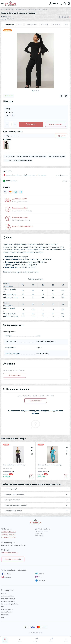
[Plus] (15, 124)
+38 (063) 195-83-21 (8, 534)
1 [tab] (33, 91)
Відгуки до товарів (7, 609)
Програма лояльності (20, 217)
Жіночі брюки (20, 9)
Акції (3, 617)
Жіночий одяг (9, 9)
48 (13, 115)
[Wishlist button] (62, 96)
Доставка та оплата (19, 199)
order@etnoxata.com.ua (10, 553)
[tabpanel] (35, 61)
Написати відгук (15, 375)
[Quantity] (11, 124)
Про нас (4, 593)
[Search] (65, 3)
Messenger (40, 580)
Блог (3, 607)
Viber (39, 577)
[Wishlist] (32, 451)
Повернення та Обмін (20, 208)
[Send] (61, 136)
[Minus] (7, 124)
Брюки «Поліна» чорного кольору (14, 465)
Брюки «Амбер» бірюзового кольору (50, 465)
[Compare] (32, 454)
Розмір (8, 109)
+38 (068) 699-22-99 (8, 537)
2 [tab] (35, 91)
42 (7, 115)
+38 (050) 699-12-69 (8, 532)
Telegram (40, 574)
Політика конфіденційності (23, 226)
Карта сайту (5, 615)
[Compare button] (66, 96)
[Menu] (2, 3)
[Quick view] (32, 447)
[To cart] (31, 476)
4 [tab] (38, 91)
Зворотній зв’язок (7, 612)
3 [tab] (37, 91)
